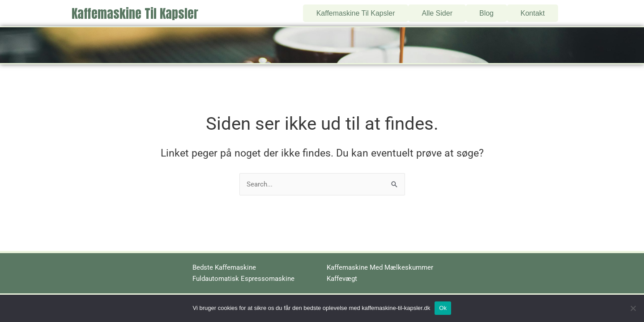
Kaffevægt (342, 279)
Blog (486, 10)
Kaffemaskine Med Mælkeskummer (380, 267)
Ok (443, 308)
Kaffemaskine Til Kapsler (135, 11)
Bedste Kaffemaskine (224, 267)
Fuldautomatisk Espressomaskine (243, 279)
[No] (633, 308)
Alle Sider (437, 10)
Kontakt (533, 10)
